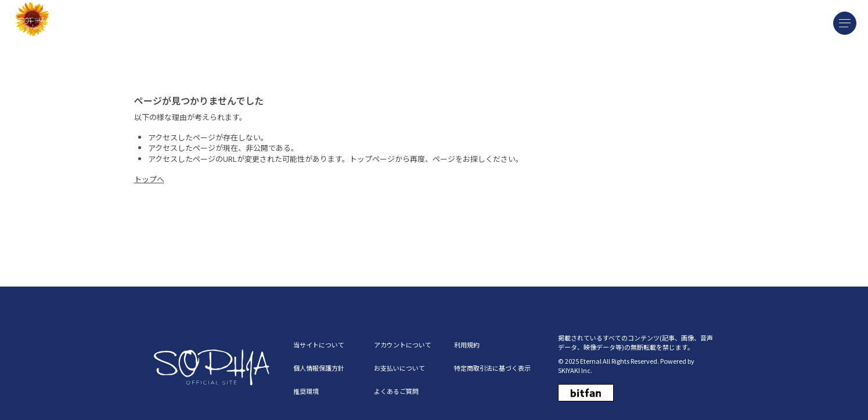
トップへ (149, 179)
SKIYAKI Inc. (575, 370)
